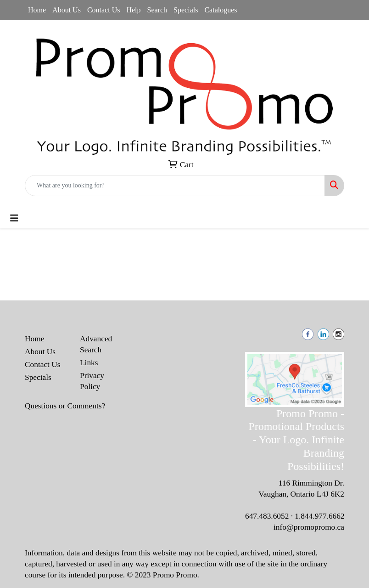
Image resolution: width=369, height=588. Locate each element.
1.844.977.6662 (319, 516)
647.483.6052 (267, 516)
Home (37, 10)
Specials (186, 10)
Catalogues (221, 10)
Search (157, 10)
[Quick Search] (175, 186)
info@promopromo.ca (309, 527)
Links (89, 363)
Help (133, 10)
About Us (67, 10)
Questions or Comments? (65, 406)
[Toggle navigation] (14, 218)
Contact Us (104, 10)
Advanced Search (96, 344)
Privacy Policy (92, 381)
